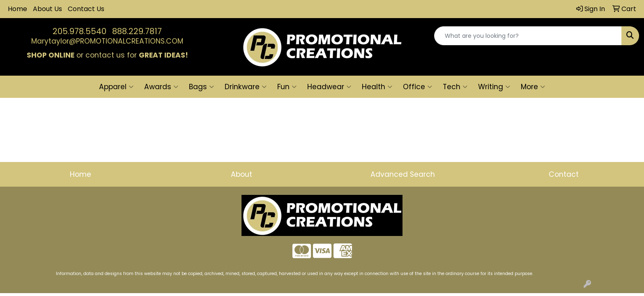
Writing (494, 87)
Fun (287, 87)
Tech (455, 87)
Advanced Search (403, 174)
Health (377, 87)
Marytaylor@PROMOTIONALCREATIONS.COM (107, 41)
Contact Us (86, 9)
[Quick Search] (528, 36)
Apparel (116, 87)
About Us (47, 9)
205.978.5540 (79, 31)
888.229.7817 (137, 31)
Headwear (329, 87)
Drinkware (246, 87)
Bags (201, 87)
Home (17, 9)
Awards (161, 87)
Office (417, 87)
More (533, 87)
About (241, 174)
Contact (564, 174)
